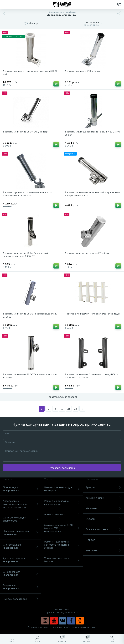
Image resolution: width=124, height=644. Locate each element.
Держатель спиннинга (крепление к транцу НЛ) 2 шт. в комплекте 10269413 (93, 376)
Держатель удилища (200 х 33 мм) (83, 71)
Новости (103, 540)
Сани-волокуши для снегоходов (21, 519)
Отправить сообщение (62, 468)
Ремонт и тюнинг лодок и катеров (62, 489)
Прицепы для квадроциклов (21, 489)
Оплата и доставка (103, 529)
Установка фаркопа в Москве (62, 560)
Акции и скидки (103, 498)
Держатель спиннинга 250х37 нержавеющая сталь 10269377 (30, 376)
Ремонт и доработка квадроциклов (62, 502)
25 (69, 409)
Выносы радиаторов (21, 599)
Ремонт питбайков (62, 515)
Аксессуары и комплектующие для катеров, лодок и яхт (21, 504)
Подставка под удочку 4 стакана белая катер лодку (92, 314)
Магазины (103, 508)
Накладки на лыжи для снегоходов (21, 533)
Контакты (103, 550)
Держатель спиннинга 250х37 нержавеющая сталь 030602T (30, 315)
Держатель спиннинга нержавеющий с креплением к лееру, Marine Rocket (92, 194)
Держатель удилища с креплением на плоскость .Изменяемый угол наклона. (29, 194)
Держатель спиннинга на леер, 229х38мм (87, 253)
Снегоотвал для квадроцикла (21, 546)
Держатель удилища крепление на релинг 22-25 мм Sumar (92, 133)
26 (76, 409)
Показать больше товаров (62, 397)
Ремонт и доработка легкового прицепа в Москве (62, 545)
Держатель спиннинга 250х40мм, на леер (25, 132)
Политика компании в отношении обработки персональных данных (62, 627)
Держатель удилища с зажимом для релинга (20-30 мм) (30, 73)
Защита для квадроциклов (21, 587)
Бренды (103, 487)
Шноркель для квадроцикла (21, 573)
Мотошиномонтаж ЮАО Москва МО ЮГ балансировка (62, 528)
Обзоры (103, 519)
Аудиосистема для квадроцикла (21, 560)
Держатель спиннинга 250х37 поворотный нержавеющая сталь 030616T (26, 255)
